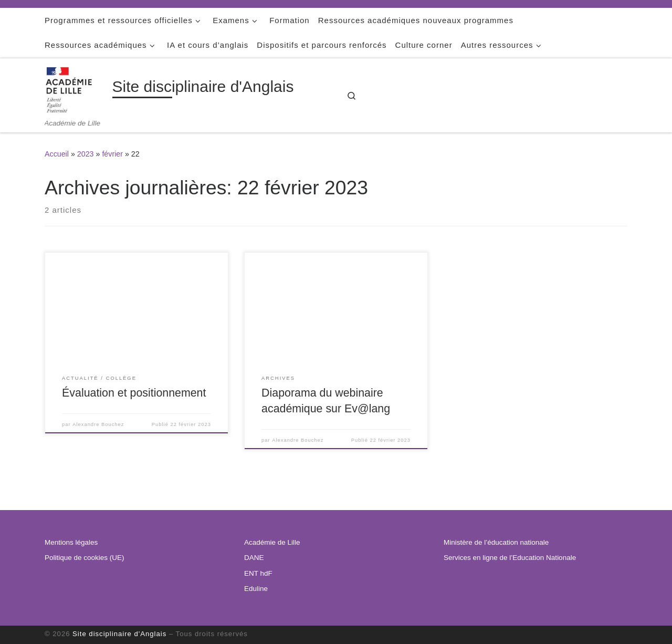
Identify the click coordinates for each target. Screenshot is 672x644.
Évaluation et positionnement (134, 393)
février (112, 154)
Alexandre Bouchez (98, 424)
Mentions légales (71, 542)
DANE (254, 558)
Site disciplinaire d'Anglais (119, 634)
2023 (86, 154)
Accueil (57, 154)
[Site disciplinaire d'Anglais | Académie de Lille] (77, 89)
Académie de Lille (272, 542)
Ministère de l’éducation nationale (496, 542)
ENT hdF (258, 573)
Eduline (256, 589)
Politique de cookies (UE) (85, 558)
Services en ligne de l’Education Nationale (510, 558)
